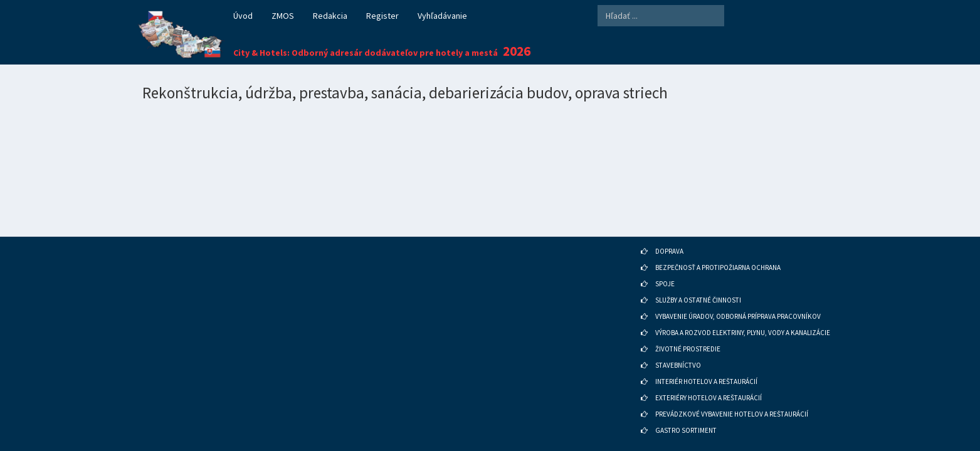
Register (382, 16)
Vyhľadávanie (442, 16)
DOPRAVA (669, 234)
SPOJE (665, 267)
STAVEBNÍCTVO (678, 348)
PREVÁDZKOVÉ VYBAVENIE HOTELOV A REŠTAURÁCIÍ (732, 397)
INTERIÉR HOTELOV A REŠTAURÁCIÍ (706, 365)
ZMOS (283, 16)
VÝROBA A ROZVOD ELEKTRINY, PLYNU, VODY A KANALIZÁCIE (743, 316)
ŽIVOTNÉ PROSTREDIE (688, 332)
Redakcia (330, 16)
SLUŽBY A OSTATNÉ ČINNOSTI (698, 283)
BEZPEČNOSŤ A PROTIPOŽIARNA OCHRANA (718, 251)
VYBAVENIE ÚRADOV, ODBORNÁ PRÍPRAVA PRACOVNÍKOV (738, 299)
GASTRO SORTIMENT (686, 413)
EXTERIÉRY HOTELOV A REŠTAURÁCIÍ (709, 381)
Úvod (243, 16)
